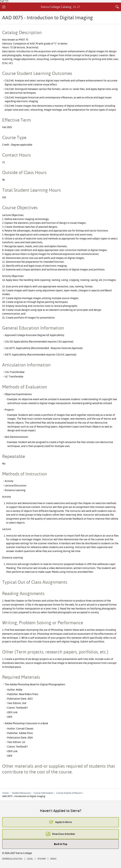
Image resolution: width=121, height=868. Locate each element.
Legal (30, 859)
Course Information (43, 793)
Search (117, 7)
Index (53, 859)
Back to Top (61, 844)
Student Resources (21, 793)
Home (6, 793)
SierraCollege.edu (12, 859)
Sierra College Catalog (61, 7)
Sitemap (42, 859)
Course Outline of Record (69, 793)
